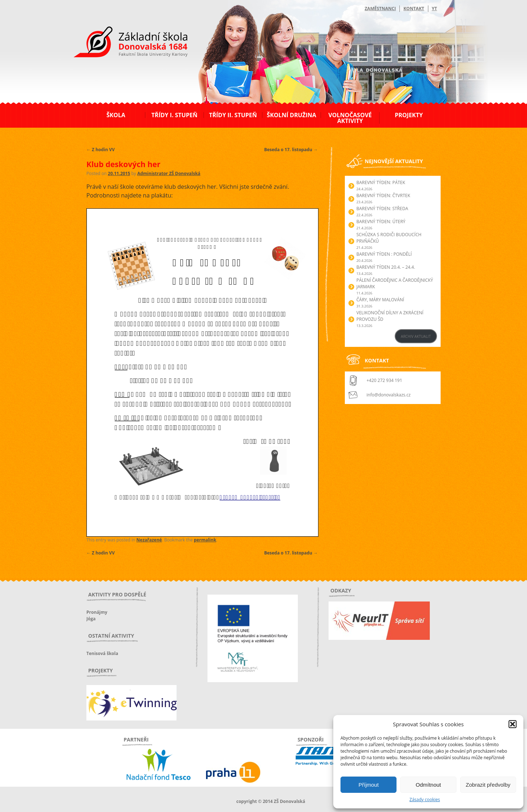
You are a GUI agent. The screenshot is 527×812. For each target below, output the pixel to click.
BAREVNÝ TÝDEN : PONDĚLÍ (384, 254)
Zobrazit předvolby (488, 785)
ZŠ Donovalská (126, 43)
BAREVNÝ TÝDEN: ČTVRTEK (383, 195)
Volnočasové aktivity (350, 118)
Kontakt (414, 8)
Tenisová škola (102, 653)
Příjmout (369, 785)
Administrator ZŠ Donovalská (169, 173)
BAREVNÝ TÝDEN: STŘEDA (382, 209)
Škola (116, 115)
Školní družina (292, 115)
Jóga (91, 619)
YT (434, 8)
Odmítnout (428, 785)
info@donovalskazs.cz (389, 395)
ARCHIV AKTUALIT (416, 336)
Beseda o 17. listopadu (291, 150)
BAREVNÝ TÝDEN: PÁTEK (381, 182)
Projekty (409, 115)
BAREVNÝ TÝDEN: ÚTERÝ (381, 222)
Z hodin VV (100, 150)
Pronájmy (97, 612)
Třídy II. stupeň (233, 115)
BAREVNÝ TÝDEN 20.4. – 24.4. (386, 267)
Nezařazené (149, 540)
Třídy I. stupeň (174, 115)
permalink (205, 540)
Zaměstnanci (380, 8)
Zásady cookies (425, 800)
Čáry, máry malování (380, 300)
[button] (513, 724)
